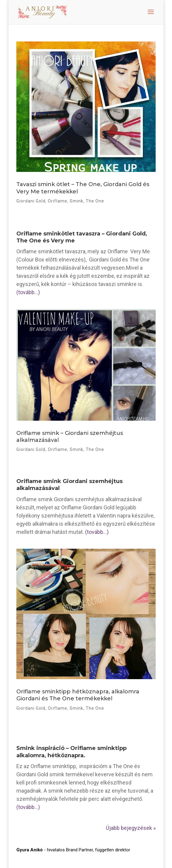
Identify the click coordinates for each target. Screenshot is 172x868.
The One (95, 201)
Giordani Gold (31, 201)
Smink (76, 201)
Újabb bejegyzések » (131, 828)
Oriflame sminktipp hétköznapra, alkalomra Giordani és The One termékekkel (78, 695)
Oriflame (58, 201)
